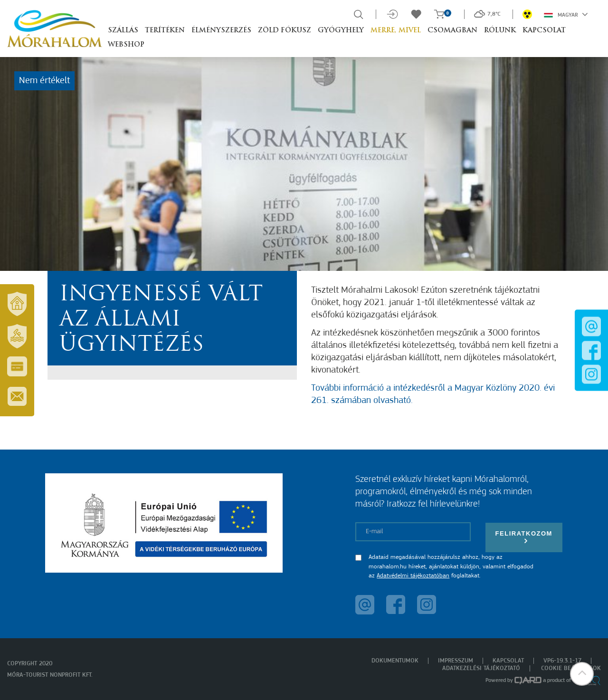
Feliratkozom (524, 537)
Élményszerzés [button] (221, 31)
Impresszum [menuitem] (456, 661)
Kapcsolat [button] (544, 31)
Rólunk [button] (500, 31)
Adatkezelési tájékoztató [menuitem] (481, 668)
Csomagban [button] (452, 31)
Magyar (566, 14)
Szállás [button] (123, 31)
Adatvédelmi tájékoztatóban (413, 576)
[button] (582, 674)
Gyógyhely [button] (341, 31)
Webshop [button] (126, 45)
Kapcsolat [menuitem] (508, 661)
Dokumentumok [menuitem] (395, 661)
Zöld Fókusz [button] (285, 31)
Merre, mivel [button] (396, 31)
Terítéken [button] (165, 31)
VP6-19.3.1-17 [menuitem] (562, 661)
